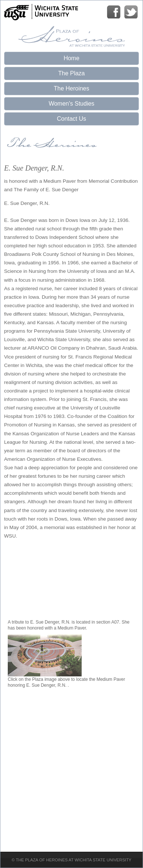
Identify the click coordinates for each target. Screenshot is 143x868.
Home (71, 58)
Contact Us (71, 119)
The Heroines (71, 88)
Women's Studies (72, 104)
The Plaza (71, 73)
